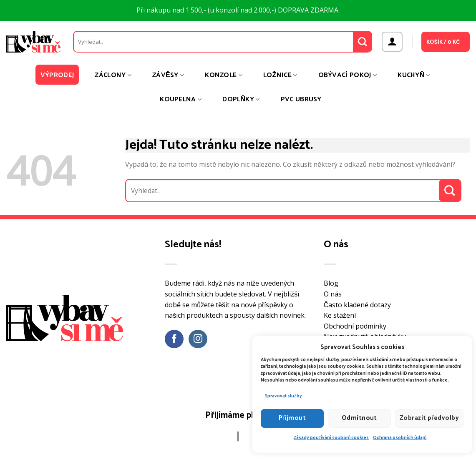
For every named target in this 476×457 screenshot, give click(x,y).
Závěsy (168, 75)
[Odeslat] (362, 42)
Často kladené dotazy (358, 305)
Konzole (224, 75)
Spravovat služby (283, 396)
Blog (331, 283)
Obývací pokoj (348, 75)
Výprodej (57, 75)
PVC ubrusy (301, 99)
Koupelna (181, 99)
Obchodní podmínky (355, 326)
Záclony (113, 75)
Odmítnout (359, 418)
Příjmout (292, 418)
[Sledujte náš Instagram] (198, 339)
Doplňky (241, 99)
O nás (333, 294)
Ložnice (280, 75)
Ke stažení (340, 315)
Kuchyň (414, 75)
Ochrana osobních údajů (400, 438)
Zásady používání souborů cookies (331, 438)
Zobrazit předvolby (429, 418)
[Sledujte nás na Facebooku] (174, 339)
